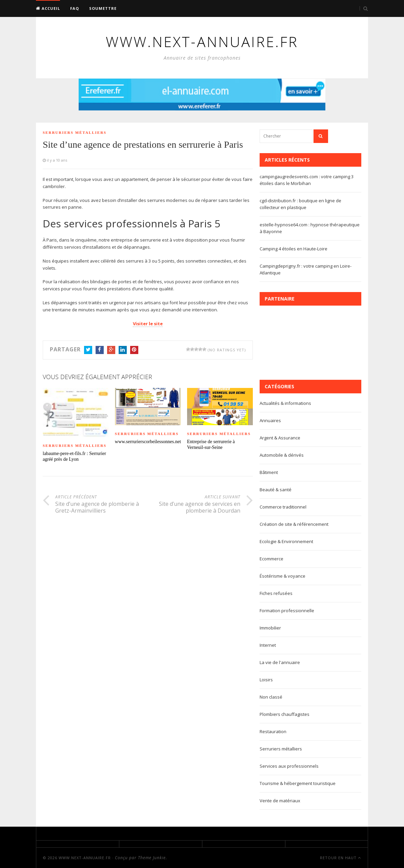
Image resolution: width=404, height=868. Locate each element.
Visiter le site (148, 324)
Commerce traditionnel (283, 507)
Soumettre (103, 8)
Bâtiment (269, 472)
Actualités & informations (285, 403)
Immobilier (270, 628)
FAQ (75, 8)
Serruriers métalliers (75, 132)
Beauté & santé (276, 490)
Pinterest (134, 350)
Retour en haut (340, 858)
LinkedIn (123, 350)
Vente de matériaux (280, 801)
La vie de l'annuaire (280, 662)
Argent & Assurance (280, 438)
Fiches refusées (276, 593)
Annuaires (270, 420)
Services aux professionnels (289, 766)
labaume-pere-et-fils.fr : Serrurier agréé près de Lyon (74, 456)
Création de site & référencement (294, 524)
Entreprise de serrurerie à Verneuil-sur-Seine (211, 445)
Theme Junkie (152, 858)
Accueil (48, 8)
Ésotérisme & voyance (282, 576)
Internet (268, 645)
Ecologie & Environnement (286, 541)
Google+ (111, 350)
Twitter (88, 350)
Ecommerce (271, 559)
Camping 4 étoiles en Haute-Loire (294, 249)
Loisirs (266, 680)
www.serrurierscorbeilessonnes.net (148, 442)
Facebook (100, 350)
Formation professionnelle (287, 611)
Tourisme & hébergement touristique (298, 783)
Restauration (273, 731)
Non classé (271, 697)
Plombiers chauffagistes (285, 714)
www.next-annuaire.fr (85, 858)
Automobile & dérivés (282, 455)
